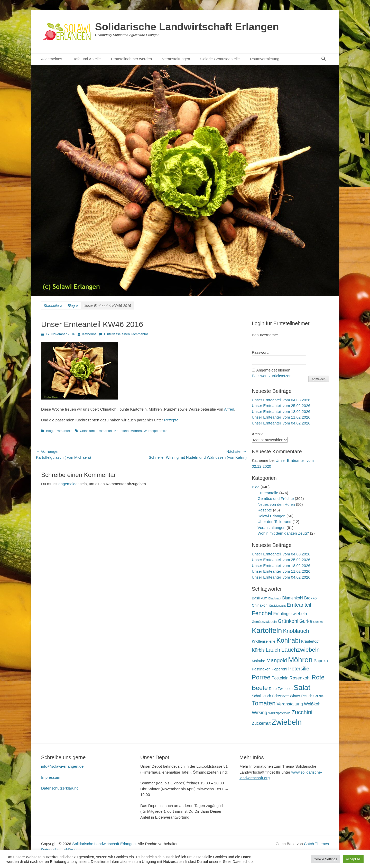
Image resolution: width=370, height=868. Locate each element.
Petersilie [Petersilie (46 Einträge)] (299, 669)
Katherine (89, 334)
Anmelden (319, 379)
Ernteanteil (105, 431)
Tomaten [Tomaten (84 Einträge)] (264, 703)
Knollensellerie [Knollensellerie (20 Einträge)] (264, 641)
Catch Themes (316, 844)
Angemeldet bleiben (273, 370)
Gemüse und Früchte (276, 498)
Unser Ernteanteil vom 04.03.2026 (281, 400)
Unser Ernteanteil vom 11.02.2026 (281, 417)
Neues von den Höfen (276, 504)
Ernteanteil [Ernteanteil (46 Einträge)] (299, 605)
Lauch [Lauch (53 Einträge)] (273, 650)
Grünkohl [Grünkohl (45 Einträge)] (288, 621)
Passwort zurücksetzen (272, 376)
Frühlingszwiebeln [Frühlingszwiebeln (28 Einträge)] (290, 614)
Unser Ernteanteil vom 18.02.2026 (281, 411)
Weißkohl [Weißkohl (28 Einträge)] (313, 704)
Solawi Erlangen (272, 516)
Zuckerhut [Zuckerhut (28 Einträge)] (261, 723)
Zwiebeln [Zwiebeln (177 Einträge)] (287, 722)
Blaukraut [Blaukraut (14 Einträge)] (275, 598)
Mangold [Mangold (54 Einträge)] (276, 660)
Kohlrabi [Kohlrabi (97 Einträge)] (288, 640)
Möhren (136, 431)
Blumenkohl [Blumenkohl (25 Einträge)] (293, 598)
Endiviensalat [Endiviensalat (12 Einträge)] (277, 606)
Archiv (257, 434)
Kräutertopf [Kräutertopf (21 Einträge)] (310, 641)
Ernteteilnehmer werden (131, 59)
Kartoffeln (121, 431)
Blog (73, 306)
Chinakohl (87, 431)
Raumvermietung (265, 59)
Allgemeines (52, 59)
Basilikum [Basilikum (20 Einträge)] (260, 598)
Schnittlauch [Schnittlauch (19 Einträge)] (261, 696)
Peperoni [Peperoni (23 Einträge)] (279, 669)
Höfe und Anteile (87, 59)
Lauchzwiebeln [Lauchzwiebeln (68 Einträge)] (301, 650)
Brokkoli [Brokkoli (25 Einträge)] (311, 598)
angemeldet (69, 484)
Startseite (53, 306)
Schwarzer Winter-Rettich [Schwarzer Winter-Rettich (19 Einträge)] (292, 696)
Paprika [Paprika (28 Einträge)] (321, 661)
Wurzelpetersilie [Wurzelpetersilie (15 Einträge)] (279, 713)
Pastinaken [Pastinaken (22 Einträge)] (261, 669)
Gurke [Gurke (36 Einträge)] (306, 621)
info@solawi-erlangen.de (62, 766)
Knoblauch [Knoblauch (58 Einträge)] (296, 631)
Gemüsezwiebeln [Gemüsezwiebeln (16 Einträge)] (264, 622)
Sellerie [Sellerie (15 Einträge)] (318, 696)
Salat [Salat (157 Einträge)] (302, 687)
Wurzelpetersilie (155, 431)
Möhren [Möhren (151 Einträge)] (300, 660)
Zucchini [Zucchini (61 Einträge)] (302, 712)
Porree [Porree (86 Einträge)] (261, 677)
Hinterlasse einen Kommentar (126, 334)
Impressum (51, 777)
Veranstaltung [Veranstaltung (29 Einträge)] (290, 704)
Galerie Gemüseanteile (220, 59)
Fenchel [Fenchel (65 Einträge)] (262, 613)
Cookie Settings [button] (325, 859)
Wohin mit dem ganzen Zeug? (283, 533)
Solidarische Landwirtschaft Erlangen (187, 27)
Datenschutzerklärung (60, 788)
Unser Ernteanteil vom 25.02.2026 (281, 406)
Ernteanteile (63, 431)
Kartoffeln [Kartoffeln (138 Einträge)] (267, 630)
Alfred (229, 409)
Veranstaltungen (176, 59)
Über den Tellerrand (275, 522)
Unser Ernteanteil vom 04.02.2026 (281, 423)
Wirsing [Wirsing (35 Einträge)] (260, 713)
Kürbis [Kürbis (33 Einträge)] (258, 650)
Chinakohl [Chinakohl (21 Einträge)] (260, 605)
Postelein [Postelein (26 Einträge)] (280, 678)
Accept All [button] (353, 859)
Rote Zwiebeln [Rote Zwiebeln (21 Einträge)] (281, 689)
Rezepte (171, 420)
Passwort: (260, 352)
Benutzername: (265, 335)
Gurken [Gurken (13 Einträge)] (318, 622)
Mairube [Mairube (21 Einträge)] (258, 661)
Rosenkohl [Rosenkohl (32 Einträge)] (300, 678)
